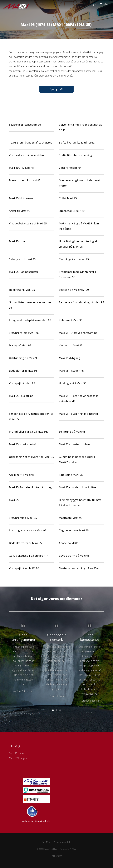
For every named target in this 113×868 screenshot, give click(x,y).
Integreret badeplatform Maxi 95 (30, 320)
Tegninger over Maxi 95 (74, 530)
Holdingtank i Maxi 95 (73, 383)
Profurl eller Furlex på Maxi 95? (29, 432)
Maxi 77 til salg (17, 753)
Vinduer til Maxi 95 (71, 345)
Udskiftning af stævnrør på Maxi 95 (31, 457)
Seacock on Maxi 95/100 (74, 290)
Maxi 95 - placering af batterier (79, 414)
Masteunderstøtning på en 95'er (79, 568)
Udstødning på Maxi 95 (24, 358)
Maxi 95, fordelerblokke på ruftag (30, 487)
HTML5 (54, 856)
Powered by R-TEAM (68, 849)
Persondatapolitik (62, 842)
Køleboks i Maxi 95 (71, 320)
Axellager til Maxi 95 (22, 475)
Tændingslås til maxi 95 (74, 259)
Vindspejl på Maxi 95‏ (22, 383)
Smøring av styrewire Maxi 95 (28, 530)
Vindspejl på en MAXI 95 (24, 568)
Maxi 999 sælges (18, 758)
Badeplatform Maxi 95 (23, 371)
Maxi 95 (14, 500)
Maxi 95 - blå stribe (21, 396)
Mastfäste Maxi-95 (70, 518)
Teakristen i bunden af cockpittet (30, 142)
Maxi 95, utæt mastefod (24, 444)
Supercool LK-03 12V (72, 211)
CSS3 (60, 856)
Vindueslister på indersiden (26, 155)
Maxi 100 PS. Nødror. (22, 168)
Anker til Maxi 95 (19, 211)
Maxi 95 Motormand (22, 198)
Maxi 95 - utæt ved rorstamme (78, 333)
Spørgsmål (56, 89)
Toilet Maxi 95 (68, 198)
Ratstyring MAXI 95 (71, 475)
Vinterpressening (70, 168)
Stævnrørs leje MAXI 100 (24, 333)
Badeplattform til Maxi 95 (25, 543)
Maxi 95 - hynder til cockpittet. (78, 487)
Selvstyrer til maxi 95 (22, 259)
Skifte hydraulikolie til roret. (77, 142)
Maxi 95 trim (17, 241)
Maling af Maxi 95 (20, 345)
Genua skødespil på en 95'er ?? (28, 556)
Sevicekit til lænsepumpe (25, 125)
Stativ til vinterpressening (75, 155)
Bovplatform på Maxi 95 (74, 556)
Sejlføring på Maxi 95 (72, 432)
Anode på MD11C (70, 543)
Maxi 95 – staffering (71, 371)
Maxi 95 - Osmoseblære (24, 272)
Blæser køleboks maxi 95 (25, 180)
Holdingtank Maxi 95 (22, 290)
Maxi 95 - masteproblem (74, 444)
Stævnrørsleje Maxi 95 (23, 518)
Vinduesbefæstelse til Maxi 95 (28, 223)
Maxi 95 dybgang (70, 358)
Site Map (46, 842)
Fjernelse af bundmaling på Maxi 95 (81, 302)
